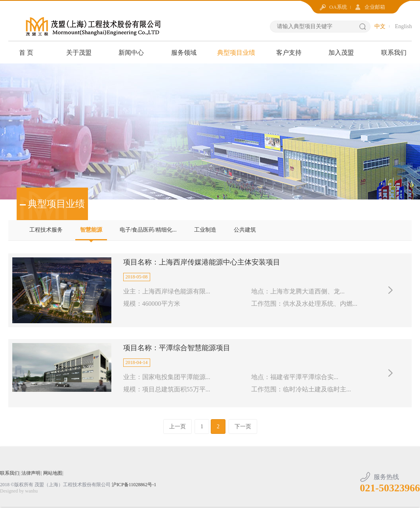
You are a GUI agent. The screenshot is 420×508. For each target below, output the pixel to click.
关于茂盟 (79, 53)
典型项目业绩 (236, 53)
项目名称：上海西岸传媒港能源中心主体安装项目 (202, 263)
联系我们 (394, 53)
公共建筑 (245, 230)
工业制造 (205, 230)
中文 (380, 26)
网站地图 (53, 475)
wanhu (31, 493)
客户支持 (289, 53)
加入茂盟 (341, 53)
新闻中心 (131, 53)
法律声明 (31, 475)
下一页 (243, 428)
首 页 (26, 53)
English (404, 26)
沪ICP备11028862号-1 (134, 486)
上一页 (178, 428)
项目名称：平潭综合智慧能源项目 (177, 349)
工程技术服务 (46, 230)
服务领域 (184, 53)
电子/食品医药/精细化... (148, 230)
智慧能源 (91, 230)
